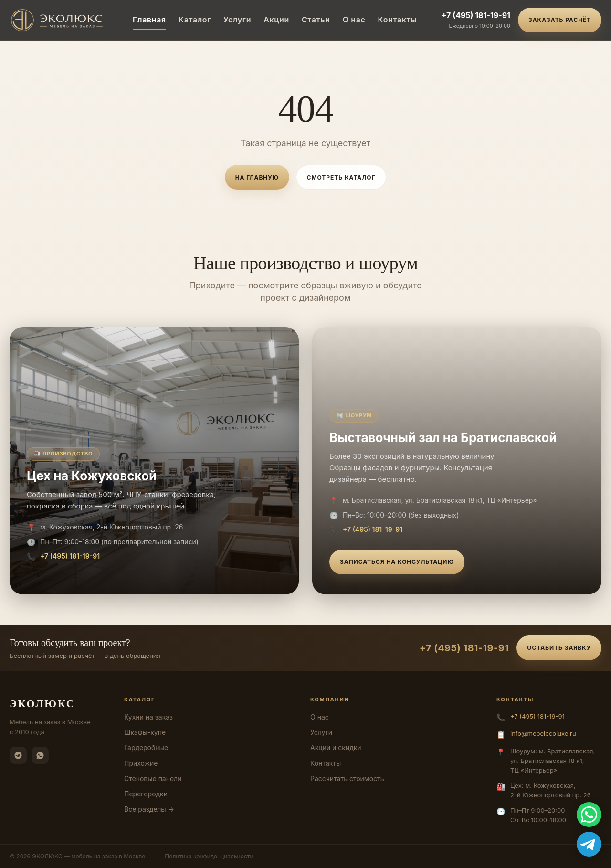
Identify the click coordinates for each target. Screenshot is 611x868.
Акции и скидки (336, 747)
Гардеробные (146, 747)
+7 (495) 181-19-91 (476, 15)
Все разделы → (149, 809)
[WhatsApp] (40, 755)
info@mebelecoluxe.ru (543, 733)
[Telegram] (18, 755)
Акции (276, 20)
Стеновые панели (153, 778)
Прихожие (141, 763)
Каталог (195, 20)
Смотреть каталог (341, 177)
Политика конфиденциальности (209, 856)
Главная (149, 20)
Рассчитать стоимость (347, 778)
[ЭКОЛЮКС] (59, 20)
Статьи (316, 20)
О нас (354, 20)
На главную (257, 177)
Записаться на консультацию (397, 562)
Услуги (237, 20)
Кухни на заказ (148, 717)
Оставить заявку (559, 648)
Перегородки (146, 794)
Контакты (397, 20)
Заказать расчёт (560, 20)
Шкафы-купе (145, 732)
